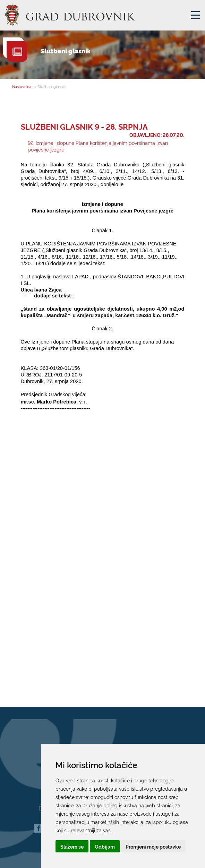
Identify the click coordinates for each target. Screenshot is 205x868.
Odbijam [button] (105, 846)
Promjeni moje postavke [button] (153, 846)
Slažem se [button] (72, 846)
